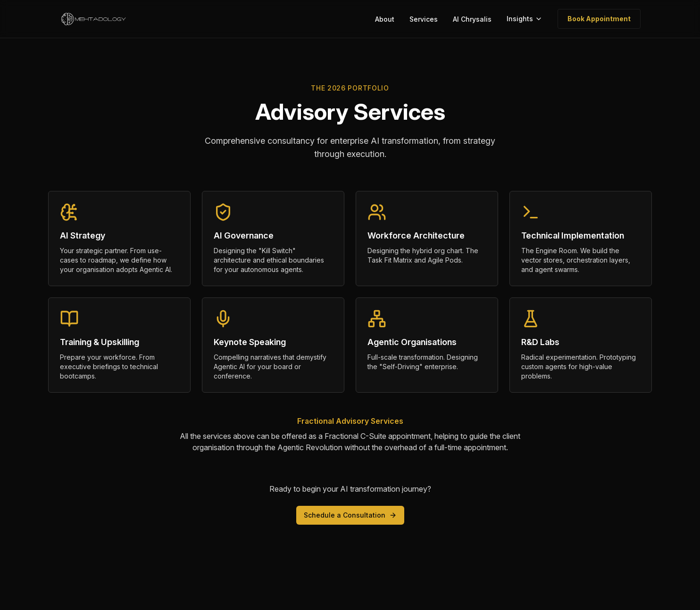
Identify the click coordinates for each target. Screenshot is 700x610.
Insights (525, 19)
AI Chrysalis (472, 19)
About (385, 19)
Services (424, 19)
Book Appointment (599, 19)
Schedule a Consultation (350, 515)
